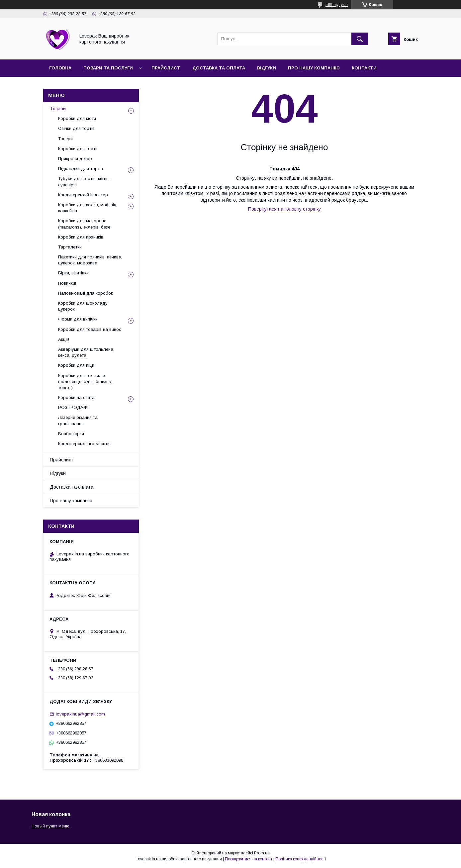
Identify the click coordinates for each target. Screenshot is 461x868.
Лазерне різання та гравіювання (78, 420)
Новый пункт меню (50, 826)
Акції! (64, 339)
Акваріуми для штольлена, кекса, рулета (86, 352)
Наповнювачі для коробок (86, 293)
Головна (60, 68)
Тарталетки (70, 247)
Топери (65, 139)
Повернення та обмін (77, 85)
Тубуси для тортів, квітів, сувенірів (84, 182)
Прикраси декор (75, 159)
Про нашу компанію (314, 68)
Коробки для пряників (81, 237)
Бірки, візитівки (73, 273)
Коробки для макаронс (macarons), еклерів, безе (84, 224)
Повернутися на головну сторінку (284, 209)
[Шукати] (360, 39)
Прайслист (166, 68)
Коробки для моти (77, 118)
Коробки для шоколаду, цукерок (83, 306)
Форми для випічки (78, 319)
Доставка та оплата (219, 68)
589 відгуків (337, 5)
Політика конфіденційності (301, 859)
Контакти (364, 68)
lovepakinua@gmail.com (80, 714)
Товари (58, 109)
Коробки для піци (76, 365)
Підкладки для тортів (81, 169)
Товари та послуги (108, 68)
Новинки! (67, 283)
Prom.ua (262, 853)
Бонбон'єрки (71, 434)
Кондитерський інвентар (83, 195)
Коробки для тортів (78, 149)
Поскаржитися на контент (249, 859)
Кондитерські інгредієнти (84, 444)
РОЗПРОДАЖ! (73, 407)
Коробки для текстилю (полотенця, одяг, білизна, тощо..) (85, 382)
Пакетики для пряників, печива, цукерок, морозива (90, 260)
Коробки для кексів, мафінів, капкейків (88, 208)
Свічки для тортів (76, 128)
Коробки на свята (76, 397)
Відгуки (267, 68)
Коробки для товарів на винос (90, 329)
